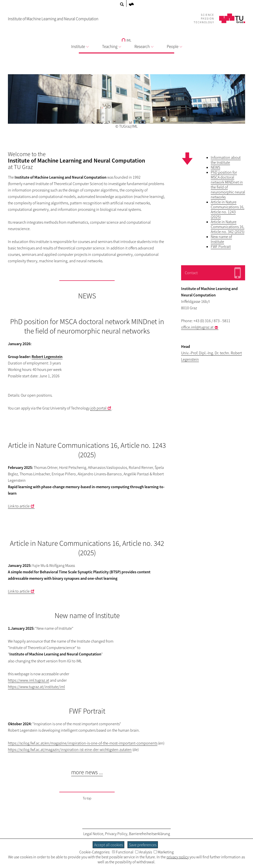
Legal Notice (93, 834)
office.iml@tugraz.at (197, 327)
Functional (123, 852)
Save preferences (143, 845)
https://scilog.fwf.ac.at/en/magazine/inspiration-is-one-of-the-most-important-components (83, 743)
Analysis (144, 852)
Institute (80, 47)
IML (127, 40)
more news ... (87, 772)
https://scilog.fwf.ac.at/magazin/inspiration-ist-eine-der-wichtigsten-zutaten (70, 749)
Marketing (164, 852)
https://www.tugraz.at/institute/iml (36, 687)
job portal (98, 408)
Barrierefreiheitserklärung (149, 834)
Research (144, 47)
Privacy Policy (116, 834)
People (174, 47)
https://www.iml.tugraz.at (29, 680)
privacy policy (178, 857)
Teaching (112, 47)
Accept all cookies (108, 845)
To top (87, 798)
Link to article (19, 506)
